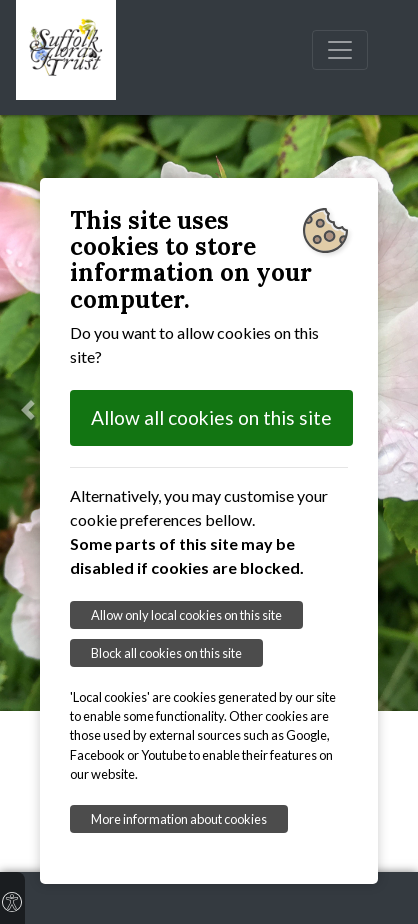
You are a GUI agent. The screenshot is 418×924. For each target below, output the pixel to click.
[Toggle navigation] (340, 50)
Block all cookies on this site (166, 653)
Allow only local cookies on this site (186, 615)
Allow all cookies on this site (211, 417)
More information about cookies (179, 819)
